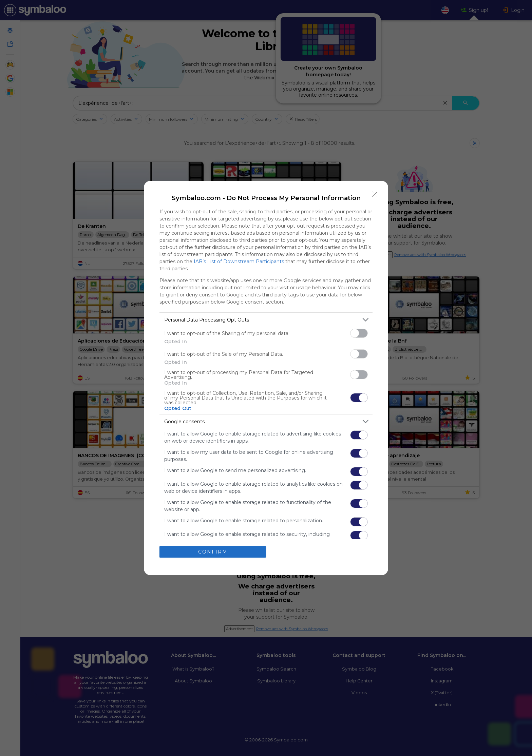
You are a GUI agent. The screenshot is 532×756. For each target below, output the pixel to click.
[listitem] (266, 320)
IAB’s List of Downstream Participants (239, 261)
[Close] (375, 194)
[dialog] (266, 378)
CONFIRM (213, 552)
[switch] (359, 333)
